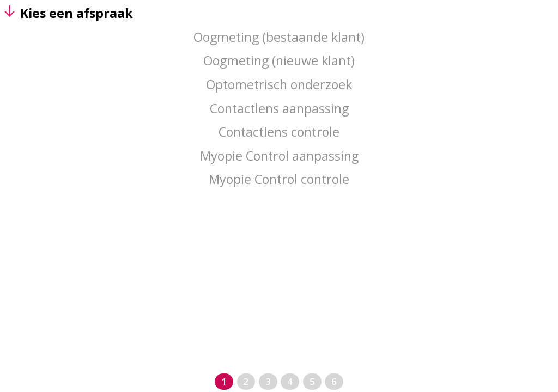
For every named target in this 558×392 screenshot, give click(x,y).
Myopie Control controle (279, 179)
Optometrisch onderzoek (279, 84)
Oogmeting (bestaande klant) (279, 37)
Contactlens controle (279, 132)
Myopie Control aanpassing (279, 156)
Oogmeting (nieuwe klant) (279, 60)
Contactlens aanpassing (279, 108)
